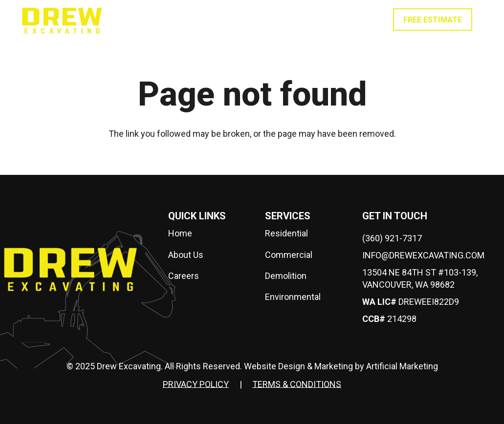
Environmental (293, 297)
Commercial (289, 255)
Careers (184, 276)
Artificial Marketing (402, 366)
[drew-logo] (62, 20)
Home (180, 233)
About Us (186, 255)
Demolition (286, 276)
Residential (286, 233)
